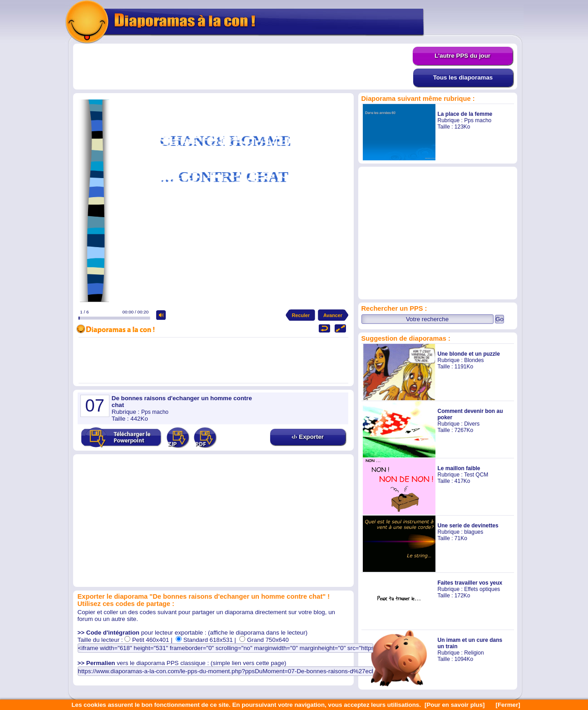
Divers (472, 424)
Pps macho (478, 120)
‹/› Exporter (308, 437)
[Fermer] (508, 705)
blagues (474, 532)
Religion (474, 653)
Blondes (474, 360)
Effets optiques (482, 589)
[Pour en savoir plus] (455, 705)
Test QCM (476, 475)
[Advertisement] (243, 67)
